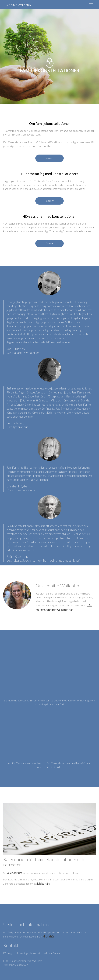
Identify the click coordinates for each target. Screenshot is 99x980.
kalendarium (14, 873)
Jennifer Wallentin (18, 5)
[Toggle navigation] (91, 5)
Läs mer (49, 158)
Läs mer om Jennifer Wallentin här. (64, 607)
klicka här (43, 883)
